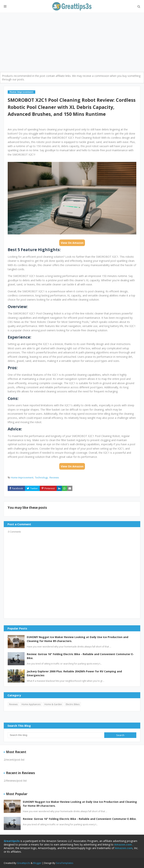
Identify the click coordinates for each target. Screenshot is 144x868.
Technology (41, 477)
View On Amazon (72, 243)
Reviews (54, 477)
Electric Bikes (73, 704)
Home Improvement (22, 477)
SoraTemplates (65, 863)
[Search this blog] (56, 735)
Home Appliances (31, 704)
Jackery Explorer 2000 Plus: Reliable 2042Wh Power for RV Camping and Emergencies (74, 673)
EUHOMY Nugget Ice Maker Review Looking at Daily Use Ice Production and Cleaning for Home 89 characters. (78, 639)
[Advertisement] (72, 41)
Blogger (37, 863)
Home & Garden (53, 704)
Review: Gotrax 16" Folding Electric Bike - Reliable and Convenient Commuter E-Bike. (80, 656)
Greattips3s (24, 863)
